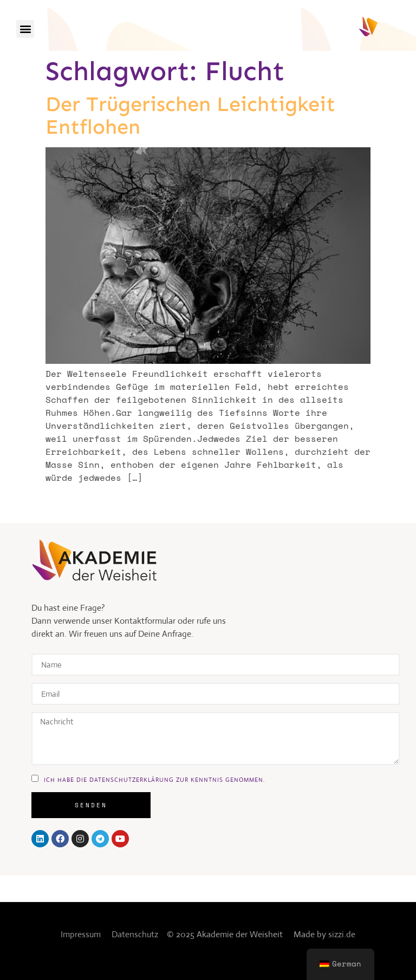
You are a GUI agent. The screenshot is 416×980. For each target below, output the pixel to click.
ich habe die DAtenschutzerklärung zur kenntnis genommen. (154, 779)
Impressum (81, 934)
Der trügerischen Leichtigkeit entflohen (190, 115)
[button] (25, 29)
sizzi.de (342, 934)
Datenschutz (135, 934)
